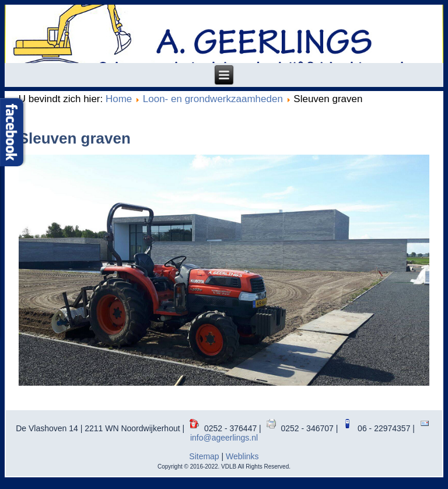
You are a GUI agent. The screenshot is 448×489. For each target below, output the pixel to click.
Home (119, 99)
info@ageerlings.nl (224, 438)
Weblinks (242, 456)
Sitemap (204, 456)
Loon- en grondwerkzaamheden (213, 99)
